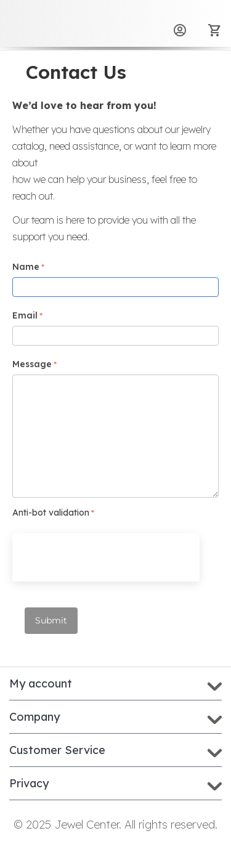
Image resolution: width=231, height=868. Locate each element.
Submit (51, 620)
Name (26, 267)
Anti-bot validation (51, 513)
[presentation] (106, 558)
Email (25, 315)
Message (32, 364)
